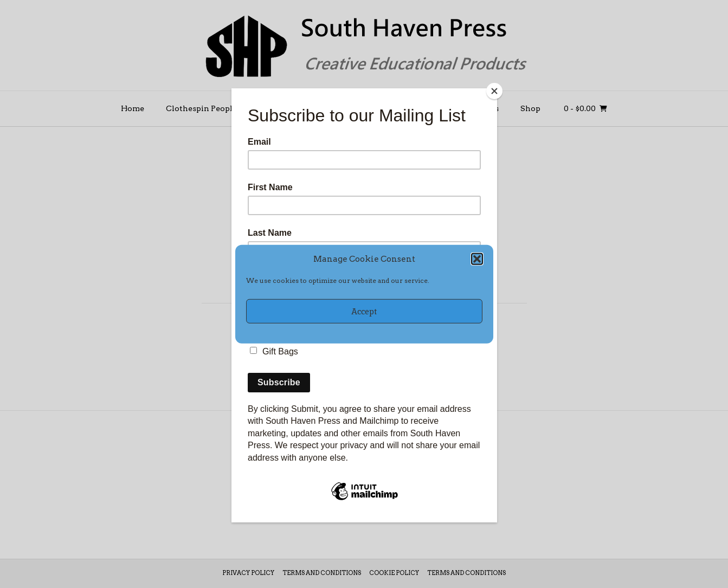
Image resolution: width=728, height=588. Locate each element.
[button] (477, 259)
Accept (364, 311)
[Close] (494, 91)
